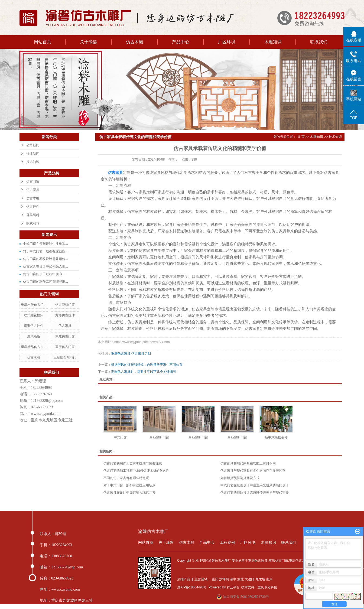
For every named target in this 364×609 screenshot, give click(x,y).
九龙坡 (260, 579)
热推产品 (184, 579)
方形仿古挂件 (65, 315)
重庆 (215, 579)
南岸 (269, 579)
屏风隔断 (33, 215)
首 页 (301, 137)
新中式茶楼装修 (276, 437)
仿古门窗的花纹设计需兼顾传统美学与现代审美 (255, 493)
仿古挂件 (33, 207)
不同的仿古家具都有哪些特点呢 (126, 478)
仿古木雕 (135, 42)
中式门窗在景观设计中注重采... (45, 244)
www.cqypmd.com (45, 414)
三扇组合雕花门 (65, 357)
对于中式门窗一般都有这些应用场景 (129, 485)
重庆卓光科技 (267, 587)
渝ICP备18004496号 (192, 587)
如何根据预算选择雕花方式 (240, 478)
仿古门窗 (33, 181)
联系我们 (319, 42)
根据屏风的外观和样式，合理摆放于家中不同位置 (147, 365)
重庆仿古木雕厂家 (302, 561)
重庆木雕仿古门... (34, 305)
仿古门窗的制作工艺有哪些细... (45, 282)
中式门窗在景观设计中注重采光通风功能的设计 (255, 485)
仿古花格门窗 (65, 305)
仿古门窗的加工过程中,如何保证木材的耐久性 (136, 471)
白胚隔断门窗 (159, 437)
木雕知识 (273, 42)
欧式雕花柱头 (34, 315)
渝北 (240, 579)
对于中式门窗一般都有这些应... (45, 251)
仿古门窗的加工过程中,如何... (44, 274)
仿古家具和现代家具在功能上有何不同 (248, 463)
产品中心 (181, 42)
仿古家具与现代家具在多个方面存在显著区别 (253, 471)
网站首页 (43, 42)
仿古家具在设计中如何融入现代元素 (129, 493)
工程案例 (227, 542)
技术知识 (33, 162)
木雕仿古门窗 (65, 336)
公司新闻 (33, 145)
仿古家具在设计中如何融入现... (45, 266)
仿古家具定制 (141, 354)
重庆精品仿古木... (34, 347)
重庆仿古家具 (121, 354)
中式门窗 (120, 437)
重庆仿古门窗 (65, 347)
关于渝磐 (89, 42)
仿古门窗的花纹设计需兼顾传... (45, 259)
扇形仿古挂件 (34, 326)
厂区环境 (227, 42)
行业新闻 (33, 154)
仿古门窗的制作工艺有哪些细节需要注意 (133, 463)
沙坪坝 (224, 579)
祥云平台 (233, 587)
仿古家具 (33, 190)
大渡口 (249, 579)
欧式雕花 (33, 223)
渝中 (233, 579)
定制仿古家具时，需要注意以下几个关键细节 (144, 372)
